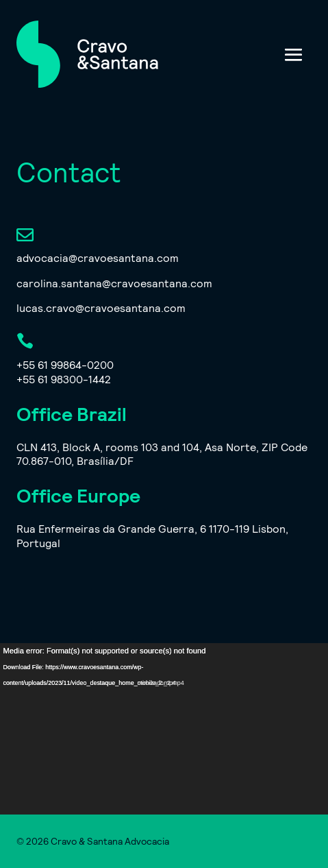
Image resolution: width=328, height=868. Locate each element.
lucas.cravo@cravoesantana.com (101, 308)
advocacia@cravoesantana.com (98, 257)
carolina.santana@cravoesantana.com (114, 283)
